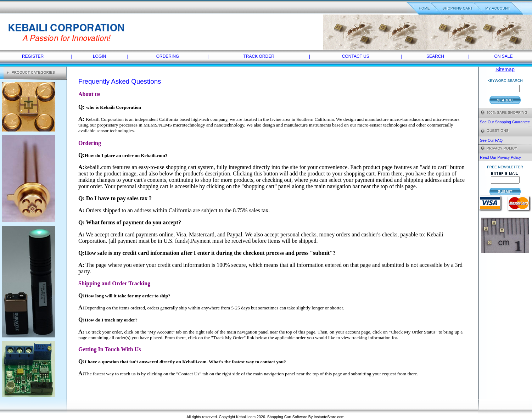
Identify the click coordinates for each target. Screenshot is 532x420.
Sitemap (505, 69)
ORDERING (168, 56)
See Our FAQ (491, 140)
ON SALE (503, 56)
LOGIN (99, 56)
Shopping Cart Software (287, 417)
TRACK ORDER (259, 56)
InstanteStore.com (329, 417)
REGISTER (33, 56)
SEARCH (435, 56)
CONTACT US (356, 56)
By (310, 417)
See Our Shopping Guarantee (505, 122)
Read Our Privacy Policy (500, 157)
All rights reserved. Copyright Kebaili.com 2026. (227, 417)
